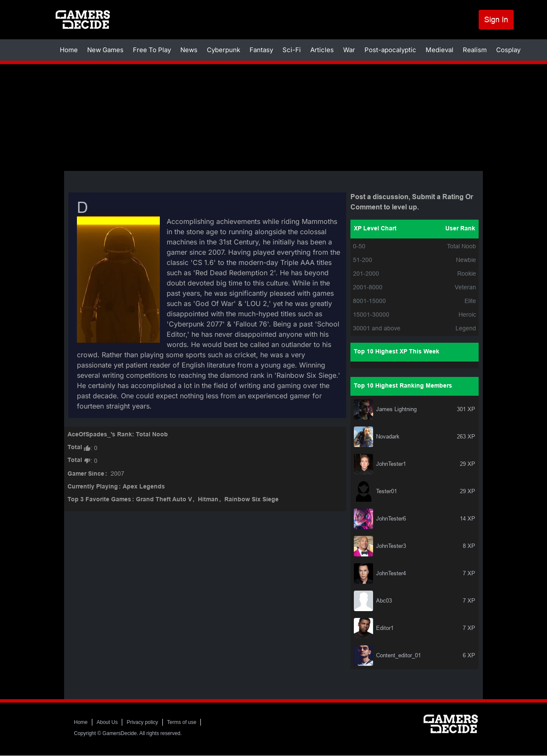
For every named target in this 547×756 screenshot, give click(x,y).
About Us (107, 722)
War (349, 50)
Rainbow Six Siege (251, 500)
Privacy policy (142, 722)
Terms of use (182, 722)
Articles (322, 50)
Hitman (208, 500)
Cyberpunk (224, 50)
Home (69, 50)
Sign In (496, 19)
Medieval (440, 50)
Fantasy (261, 50)
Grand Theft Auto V (164, 500)
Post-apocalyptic (390, 50)
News (189, 50)
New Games (105, 50)
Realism (475, 50)
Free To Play (152, 50)
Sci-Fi (292, 50)
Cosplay (508, 50)
